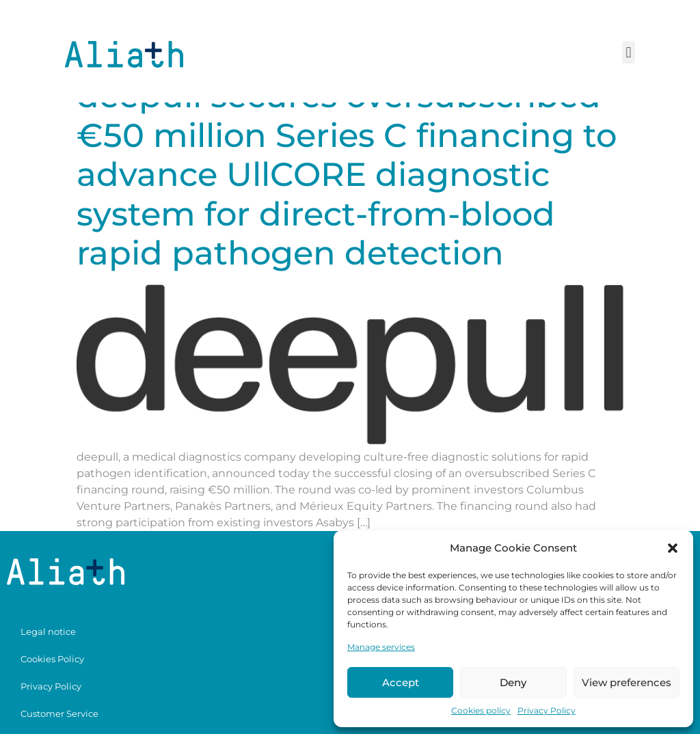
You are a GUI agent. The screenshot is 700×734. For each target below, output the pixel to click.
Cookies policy (481, 710)
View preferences (627, 682)
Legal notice (48, 631)
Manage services (381, 647)
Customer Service (59, 713)
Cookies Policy (52, 659)
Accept (401, 682)
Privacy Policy (547, 710)
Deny (513, 682)
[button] (673, 548)
